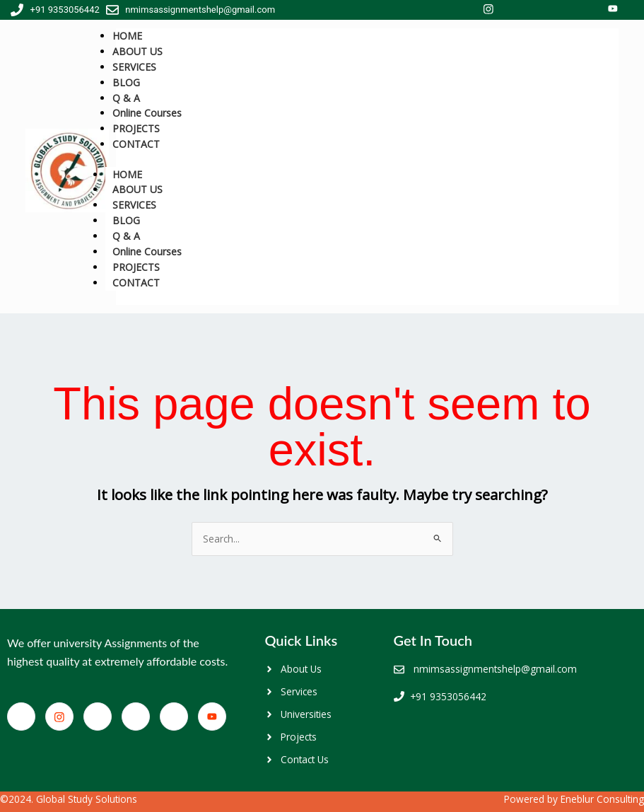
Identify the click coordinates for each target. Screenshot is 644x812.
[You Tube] (212, 717)
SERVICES (134, 205)
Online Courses (147, 251)
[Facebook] (21, 717)
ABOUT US (137, 189)
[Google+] (174, 717)
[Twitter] (98, 717)
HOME (127, 174)
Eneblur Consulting (602, 799)
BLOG (126, 220)
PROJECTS (136, 267)
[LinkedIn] (136, 717)
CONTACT (136, 144)
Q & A (126, 236)
